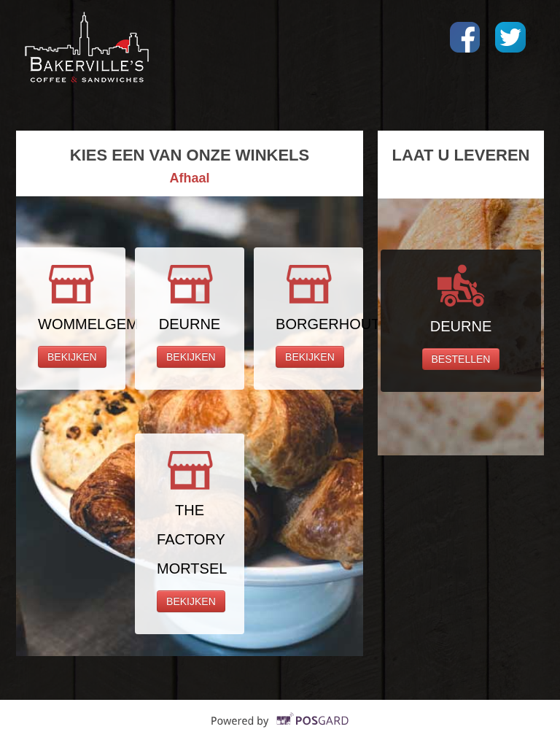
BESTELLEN (461, 359)
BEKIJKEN (72, 357)
